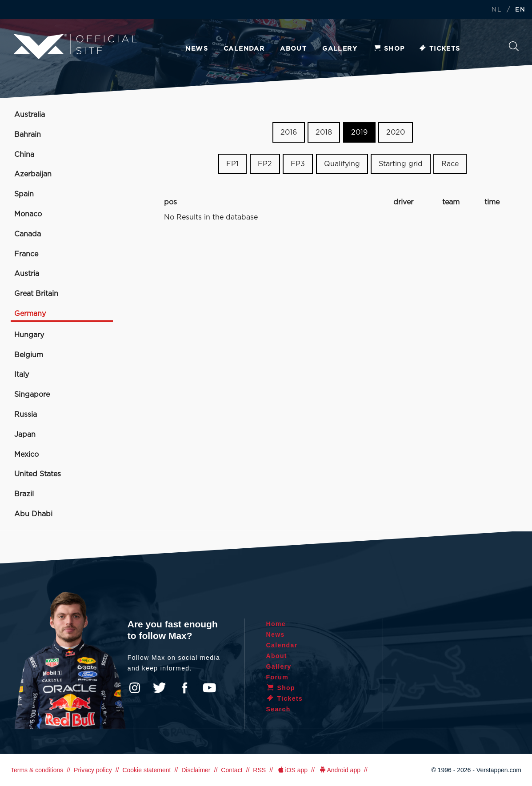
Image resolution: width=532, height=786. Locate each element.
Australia (30, 115)
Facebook (184, 688)
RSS (259, 770)
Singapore (32, 395)
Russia (26, 415)
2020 (396, 132)
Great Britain (36, 294)
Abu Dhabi (33, 514)
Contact (232, 770)
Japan (25, 435)
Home (276, 624)
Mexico (26, 455)
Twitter (160, 688)
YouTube (209, 688)
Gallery (340, 49)
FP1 (232, 164)
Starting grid (401, 164)
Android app (339, 770)
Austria (27, 274)
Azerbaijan (33, 174)
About (293, 49)
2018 (324, 132)
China (24, 155)
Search (514, 46)
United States (38, 474)
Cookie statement (146, 770)
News (197, 49)
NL (496, 10)
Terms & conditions (37, 770)
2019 (359, 132)
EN (520, 10)
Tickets (439, 49)
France (26, 254)
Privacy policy (93, 770)
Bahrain (28, 135)
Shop (389, 49)
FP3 (298, 164)
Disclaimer (196, 770)
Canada (28, 234)
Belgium (29, 355)
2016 (289, 132)
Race (450, 164)
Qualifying (342, 164)
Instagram (135, 688)
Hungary (29, 335)
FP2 (265, 164)
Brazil (24, 494)
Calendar (244, 49)
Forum (278, 677)
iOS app (292, 770)
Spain (24, 194)
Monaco (28, 214)
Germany (30, 314)
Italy (22, 375)
